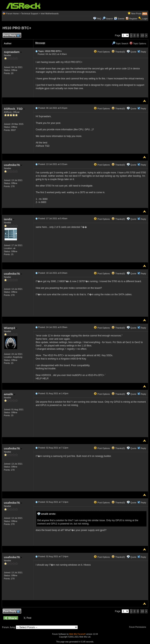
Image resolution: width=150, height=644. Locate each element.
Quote (133, 52)
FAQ (99, 19)
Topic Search (120, 43)
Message (40, 43)
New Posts (136, 14)
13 (142, 35)
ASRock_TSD (14, 109)
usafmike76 (13, 165)
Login (145, 19)
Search (109, 19)
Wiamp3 (11, 328)
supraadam (13, 52)
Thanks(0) (118, 52)
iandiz (9, 219)
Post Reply (11, 36)
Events (119, 19)
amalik (10, 394)
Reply (143, 52)
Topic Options (138, 43)
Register (133, 19)
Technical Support (30, 14)
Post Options (102, 52)
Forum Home (12, 14)
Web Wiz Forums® (77, 634)
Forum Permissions (138, 627)
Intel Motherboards (50, 14)
